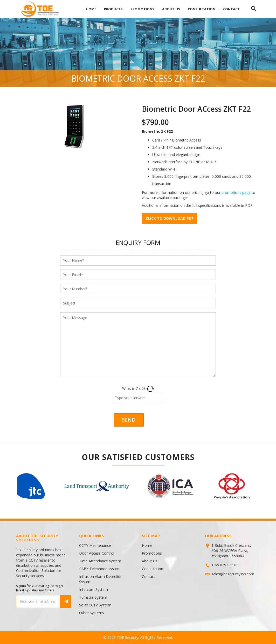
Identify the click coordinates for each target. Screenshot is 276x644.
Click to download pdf (170, 218)
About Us (171, 9)
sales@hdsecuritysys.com (233, 574)
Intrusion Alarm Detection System (101, 579)
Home (91, 9)
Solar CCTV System (95, 605)
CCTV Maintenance (95, 545)
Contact (231, 9)
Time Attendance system (100, 561)
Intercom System (94, 589)
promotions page (236, 192)
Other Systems (92, 613)
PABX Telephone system (100, 569)
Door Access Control (97, 553)
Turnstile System (93, 597)
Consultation (202, 9)
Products (113, 9)
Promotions (142, 9)
